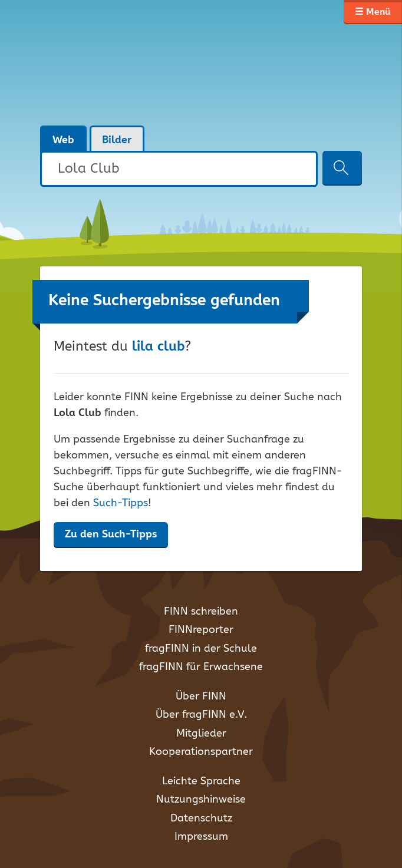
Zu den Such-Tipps (111, 534)
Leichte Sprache (201, 781)
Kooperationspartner (201, 752)
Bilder (117, 140)
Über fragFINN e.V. (201, 715)
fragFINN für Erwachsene (201, 667)
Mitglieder (201, 734)
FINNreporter (201, 630)
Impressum (201, 837)
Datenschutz (201, 819)
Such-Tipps (121, 503)
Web (63, 140)
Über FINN (201, 697)
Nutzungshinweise (201, 800)
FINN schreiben (201, 612)
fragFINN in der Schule (201, 649)
